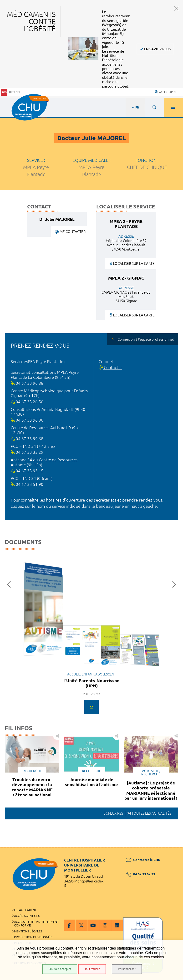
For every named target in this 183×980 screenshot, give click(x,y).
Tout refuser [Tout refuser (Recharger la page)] (92, 969)
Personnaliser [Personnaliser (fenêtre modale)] (127, 969)
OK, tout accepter (60, 969)
